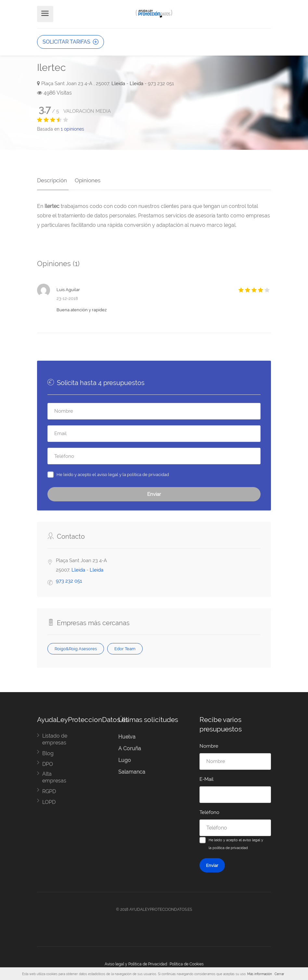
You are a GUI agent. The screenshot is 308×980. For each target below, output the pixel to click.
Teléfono (209, 811)
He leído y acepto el (113, 473)
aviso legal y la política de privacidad (133, 473)
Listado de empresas (55, 738)
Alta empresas (54, 776)
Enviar (154, 493)
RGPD (49, 790)
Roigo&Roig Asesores (76, 647)
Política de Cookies (187, 962)
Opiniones (86, 179)
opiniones (72, 129)
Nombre (209, 744)
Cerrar (279, 974)
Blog (48, 752)
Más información (260, 974)
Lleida (118, 84)
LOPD (49, 800)
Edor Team (125, 647)
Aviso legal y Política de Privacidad (136, 962)
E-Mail (206, 778)
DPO (48, 762)
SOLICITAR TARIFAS (71, 42)
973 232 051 (69, 579)
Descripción (52, 179)
